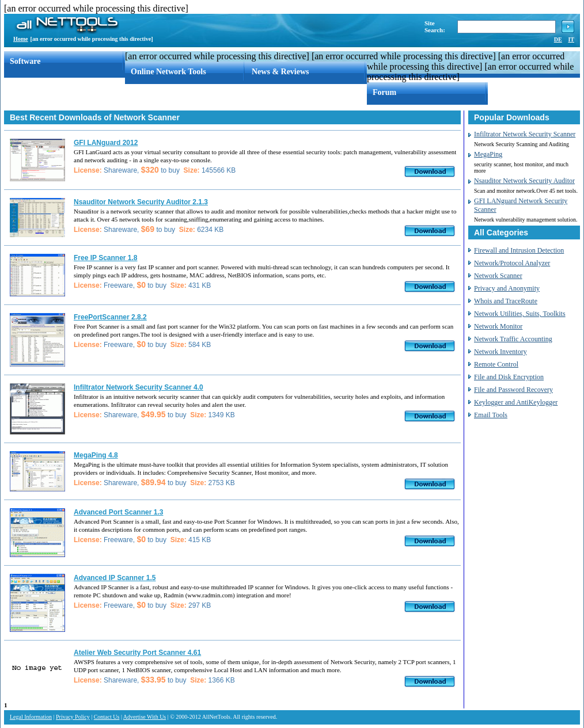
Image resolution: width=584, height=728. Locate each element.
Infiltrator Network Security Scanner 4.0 (139, 387)
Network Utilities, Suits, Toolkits (520, 314)
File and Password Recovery (513, 390)
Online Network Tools (168, 72)
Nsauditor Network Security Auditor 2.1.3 (141, 202)
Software (25, 61)
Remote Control (496, 364)
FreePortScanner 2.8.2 (110, 317)
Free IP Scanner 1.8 (106, 258)
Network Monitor (498, 326)
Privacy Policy (73, 717)
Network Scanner (498, 276)
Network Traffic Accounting (513, 339)
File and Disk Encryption (509, 377)
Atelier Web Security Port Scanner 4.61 (137, 653)
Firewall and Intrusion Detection (519, 250)
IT (571, 39)
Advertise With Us (145, 717)
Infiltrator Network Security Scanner (525, 134)
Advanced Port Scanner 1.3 (118, 512)
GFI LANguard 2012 (106, 143)
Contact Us (107, 717)
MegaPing (488, 154)
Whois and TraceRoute (506, 301)
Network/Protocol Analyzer (512, 263)
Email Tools (491, 415)
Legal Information (31, 717)
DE (558, 39)
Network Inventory (500, 352)
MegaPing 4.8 (96, 455)
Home (21, 39)
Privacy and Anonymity (507, 288)
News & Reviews (280, 72)
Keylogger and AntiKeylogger (516, 402)
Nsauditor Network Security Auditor (524, 181)
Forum (384, 92)
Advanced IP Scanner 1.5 (115, 578)
